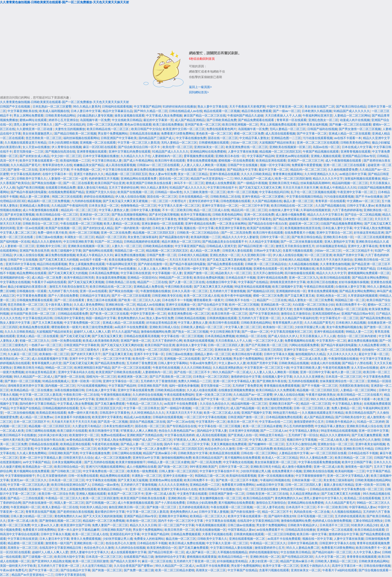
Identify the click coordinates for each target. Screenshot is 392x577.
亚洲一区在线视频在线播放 (276, 476)
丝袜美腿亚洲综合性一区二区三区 (343, 381)
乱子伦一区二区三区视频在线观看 (313, 192)
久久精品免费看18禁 (372, 345)
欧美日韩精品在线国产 (360, 413)
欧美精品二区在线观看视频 (362, 498)
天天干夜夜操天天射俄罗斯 (247, 107)
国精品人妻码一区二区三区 (212, 354)
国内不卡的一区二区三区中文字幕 (186, 444)
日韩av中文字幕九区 (267, 251)
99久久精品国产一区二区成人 (254, 179)
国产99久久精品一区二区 (151, 111)
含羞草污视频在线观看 (297, 251)
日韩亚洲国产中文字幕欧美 (119, 138)
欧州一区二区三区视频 (242, 192)
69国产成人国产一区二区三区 (152, 440)
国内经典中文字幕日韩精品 (37, 404)
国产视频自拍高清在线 (60, 152)
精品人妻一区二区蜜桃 (35, 197)
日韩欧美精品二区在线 (225, 197)
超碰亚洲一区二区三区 (304, 224)
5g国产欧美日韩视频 (30, 188)
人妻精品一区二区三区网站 (352, 116)
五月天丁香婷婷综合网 (124, 188)
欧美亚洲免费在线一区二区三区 (247, 147)
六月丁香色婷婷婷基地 (347, 210)
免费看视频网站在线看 (299, 341)
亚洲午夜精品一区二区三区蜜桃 (263, 197)
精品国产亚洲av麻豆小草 (160, 453)
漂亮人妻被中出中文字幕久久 (33, 125)
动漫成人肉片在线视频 (355, 120)
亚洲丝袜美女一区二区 (209, 147)
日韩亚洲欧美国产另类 (152, 386)
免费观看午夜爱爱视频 (306, 165)
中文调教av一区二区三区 (363, 201)
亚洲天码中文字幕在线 (20, 264)
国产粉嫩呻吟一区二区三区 (266, 444)
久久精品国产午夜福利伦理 (69, 206)
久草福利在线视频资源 (315, 210)
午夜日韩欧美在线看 (178, 287)
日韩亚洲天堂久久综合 (78, 458)
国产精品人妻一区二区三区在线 (141, 444)
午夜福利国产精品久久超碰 (245, 116)
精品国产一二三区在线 (152, 282)
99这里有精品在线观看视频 (252, 287)
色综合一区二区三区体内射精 (357, 336)
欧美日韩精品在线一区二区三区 (108, 129)
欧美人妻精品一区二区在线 (122, 224)
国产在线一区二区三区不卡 (192, 372)
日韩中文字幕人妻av (361, 206)
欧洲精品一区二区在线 (251, 336)
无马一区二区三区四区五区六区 (101, 408)
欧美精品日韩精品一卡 (113, 489)
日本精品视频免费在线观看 (284, 417)
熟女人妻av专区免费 (163, 174)
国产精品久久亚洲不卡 (125, 561)
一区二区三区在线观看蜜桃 (373, 237)
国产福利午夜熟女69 (282, 516)
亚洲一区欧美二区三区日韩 (214, 395)
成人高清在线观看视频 (280, 134)
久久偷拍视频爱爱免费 (343, 170)
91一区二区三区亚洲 (318, 255)
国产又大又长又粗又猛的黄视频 (101, 309)
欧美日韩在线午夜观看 (247, 354)
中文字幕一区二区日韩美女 (141, 408)
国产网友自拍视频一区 (46, 183)
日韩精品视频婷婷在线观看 (142, 242)
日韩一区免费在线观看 (66, 341)
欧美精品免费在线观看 (34, 327)
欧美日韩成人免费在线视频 (187, 543)
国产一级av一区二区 (287, 111)
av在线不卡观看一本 (348, 138)
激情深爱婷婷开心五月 (309, 422)
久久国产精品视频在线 (267, 201)
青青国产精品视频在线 (193, 219)
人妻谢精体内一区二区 (167, 156)
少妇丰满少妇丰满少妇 (52, 435)
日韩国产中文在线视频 (15, 107)
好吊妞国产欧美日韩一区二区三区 (33, 314)
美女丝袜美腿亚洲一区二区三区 (275, 462)
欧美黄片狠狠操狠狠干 (131, 462)
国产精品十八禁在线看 (357, 363)
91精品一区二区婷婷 (371, 422)
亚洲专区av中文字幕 (81, 399)
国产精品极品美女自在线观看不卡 (225, 242)
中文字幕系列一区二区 (331, 341)
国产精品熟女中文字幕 (242, 170)
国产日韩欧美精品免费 (221, 120)
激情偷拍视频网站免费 (156, 332)
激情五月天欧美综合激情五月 (295, 246)
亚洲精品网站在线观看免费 (139, 179)
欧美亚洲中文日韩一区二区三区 (184, 129)
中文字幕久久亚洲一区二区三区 (179, 206)
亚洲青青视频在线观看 (92, 152)
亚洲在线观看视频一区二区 (247, 539)
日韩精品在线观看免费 (73, 314)
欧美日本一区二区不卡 (242, 422)
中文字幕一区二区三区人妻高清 (138, 143)
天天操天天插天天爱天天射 (274, 309)
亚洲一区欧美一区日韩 (86, 381)
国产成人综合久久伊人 (283, 336)
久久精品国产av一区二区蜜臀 (253, 395)
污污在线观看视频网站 (92, 386)
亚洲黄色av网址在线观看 (292, 156)
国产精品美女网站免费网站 (370, 278)
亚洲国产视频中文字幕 (256, 413)
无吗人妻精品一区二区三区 (287, 129)
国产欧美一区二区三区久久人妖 (139, 300)
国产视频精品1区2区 (261, 291)
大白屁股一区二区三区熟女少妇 (313, 305)
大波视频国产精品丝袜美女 (277, 143)
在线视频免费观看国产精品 (66, 192)
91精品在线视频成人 (56, 381)
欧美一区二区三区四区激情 (293, 179)
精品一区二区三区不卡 (277, 512)
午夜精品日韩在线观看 (319, 287)
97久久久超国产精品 (125, 332)
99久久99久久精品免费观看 (329, 399)
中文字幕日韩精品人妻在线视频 (232, 548)
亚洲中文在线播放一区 (181, 305)
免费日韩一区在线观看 (181, 170)
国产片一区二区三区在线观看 (131, 296)
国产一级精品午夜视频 (252, 183)
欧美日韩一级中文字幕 (193, 269)
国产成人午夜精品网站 (138, 161)
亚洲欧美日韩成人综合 (164, 327)
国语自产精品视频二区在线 (147, 422)
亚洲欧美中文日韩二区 (51, 246)
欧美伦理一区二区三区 (177, 147)
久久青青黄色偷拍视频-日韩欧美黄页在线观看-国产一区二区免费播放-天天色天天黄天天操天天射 (64, 2)
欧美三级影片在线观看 (72, 431)
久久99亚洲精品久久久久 (321, 174)
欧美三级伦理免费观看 (98, 327)
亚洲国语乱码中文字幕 (125, 534)
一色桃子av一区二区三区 (45, 345)
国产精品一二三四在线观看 (25, 498)
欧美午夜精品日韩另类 (79, 278)
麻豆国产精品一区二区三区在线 (205, 116)
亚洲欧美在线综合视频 (318, 471)
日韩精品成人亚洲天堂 (221, 246)
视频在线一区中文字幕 (199, 228)
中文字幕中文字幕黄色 (375, 359)
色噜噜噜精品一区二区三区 (138, 206)
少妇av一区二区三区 (244, 143)
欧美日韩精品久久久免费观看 (275, 390)
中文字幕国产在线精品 (253, 282)
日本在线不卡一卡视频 (177, 300)
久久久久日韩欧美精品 (256, 174)
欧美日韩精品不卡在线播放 (18, 435)
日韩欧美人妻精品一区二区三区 (202, 327)
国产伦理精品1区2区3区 (297, 557)
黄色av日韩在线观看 (138, 125)
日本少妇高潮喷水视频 (63, 143)
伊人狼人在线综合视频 (130, 197)
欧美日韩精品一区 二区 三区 (354, 458)
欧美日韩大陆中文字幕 (69, 557)
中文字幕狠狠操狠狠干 (20, 476)
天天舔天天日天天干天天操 (184, 413)
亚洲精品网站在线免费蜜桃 (208, 152)
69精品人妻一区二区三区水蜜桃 (169, 462)
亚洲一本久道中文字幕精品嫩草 (78, 530)
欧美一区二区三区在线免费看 (341, 350)
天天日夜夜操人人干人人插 (283, 116)
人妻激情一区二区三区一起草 (68, 179)
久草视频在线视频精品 (232, 552)
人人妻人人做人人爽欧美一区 (157, 269)
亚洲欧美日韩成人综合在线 (364, 426)
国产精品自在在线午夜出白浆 (268, 224)
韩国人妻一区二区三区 (69, 503)
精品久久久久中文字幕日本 (325, 215)
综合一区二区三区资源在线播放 (258, 489)
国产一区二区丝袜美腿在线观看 (301, 242)
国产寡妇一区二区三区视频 (22, 381)
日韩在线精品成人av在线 (186, 111)
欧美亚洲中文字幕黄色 (230, 228)
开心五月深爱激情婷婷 (51, 476)
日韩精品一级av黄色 (169, 192)
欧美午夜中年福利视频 (236, 296)
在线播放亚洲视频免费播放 (236, 390)
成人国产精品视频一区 (245, 408)
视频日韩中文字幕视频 (302, 440)
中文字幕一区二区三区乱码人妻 (28, 485)
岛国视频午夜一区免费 (95, 120)
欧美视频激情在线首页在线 (303, 228)
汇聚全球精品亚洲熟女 (368, 521)
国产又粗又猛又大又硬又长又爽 (260, 188)
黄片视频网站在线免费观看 (242, 458)
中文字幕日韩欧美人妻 (306, 368)
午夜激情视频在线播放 (155, 291)
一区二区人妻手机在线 (269, 507)
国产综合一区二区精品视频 (363, 215)
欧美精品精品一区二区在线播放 (31, 390)
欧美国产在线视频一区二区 (135, 192)
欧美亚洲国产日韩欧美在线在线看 (149, 183)
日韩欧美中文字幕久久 (31, 179)
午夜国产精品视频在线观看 (321, 152)
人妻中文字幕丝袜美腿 (243, 152)
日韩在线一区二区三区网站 (259, 453)
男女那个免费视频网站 (113, 134)
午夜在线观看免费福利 (179, 395)
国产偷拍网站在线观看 (98, 251)
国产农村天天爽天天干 (86, 354)
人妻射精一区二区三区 (66, 219)
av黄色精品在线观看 (80, 440)
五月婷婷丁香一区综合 (303, 435)
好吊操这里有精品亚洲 (369, 233)
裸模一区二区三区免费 (249, 134)
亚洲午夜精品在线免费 (200, 224)
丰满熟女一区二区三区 (79, 237)
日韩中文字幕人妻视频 (145, 210)
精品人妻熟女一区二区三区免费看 (311, 300)
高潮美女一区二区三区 (22, 548)
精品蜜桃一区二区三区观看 (25, 543)
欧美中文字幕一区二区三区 (281, 566)
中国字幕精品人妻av (363, 507)
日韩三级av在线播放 (49, 237)
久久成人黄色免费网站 (89, 305)
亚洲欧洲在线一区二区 (120, 305)
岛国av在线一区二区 (326, 147)
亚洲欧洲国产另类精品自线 (145, 435)
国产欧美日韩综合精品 (351, 107)
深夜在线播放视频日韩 (69, 390)
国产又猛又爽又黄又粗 (299, 296)
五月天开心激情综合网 (268, 273)
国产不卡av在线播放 (212, 170)
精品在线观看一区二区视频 (222, 111)
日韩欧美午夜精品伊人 (340, 422)
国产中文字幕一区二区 (312, 134)
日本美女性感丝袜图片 (118, 426)
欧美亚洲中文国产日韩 (75, 525)
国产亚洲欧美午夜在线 (239, 309)
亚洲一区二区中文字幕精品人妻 (234, 381)
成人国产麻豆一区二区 (201, 552)
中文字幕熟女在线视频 (15, 282)
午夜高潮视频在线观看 (211, 525)
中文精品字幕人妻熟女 (254, 138)
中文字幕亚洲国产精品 (190, 246)
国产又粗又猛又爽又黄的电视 (226, 260)
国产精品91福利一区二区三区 (332, 552)
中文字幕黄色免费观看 (31, 296)
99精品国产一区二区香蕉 (176, 278)
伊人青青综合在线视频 (66, 147)
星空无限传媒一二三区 (28, 152)
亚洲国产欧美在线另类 (34, 251)
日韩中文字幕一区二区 (275, 237)
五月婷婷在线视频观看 (303, 381)
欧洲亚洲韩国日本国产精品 (92, 368)
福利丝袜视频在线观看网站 (81, 138)
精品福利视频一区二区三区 (350, 183)
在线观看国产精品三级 (138, 557)
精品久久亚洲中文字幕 (138, 309)
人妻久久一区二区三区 (126, 246)
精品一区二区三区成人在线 (211, 210)
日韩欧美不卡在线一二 (240, 300)
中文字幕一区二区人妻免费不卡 (151, 449)
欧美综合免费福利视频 (209, 278)
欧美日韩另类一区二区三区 (229, 314)
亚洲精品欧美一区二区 (276, 305)
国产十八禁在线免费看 (63, 296)
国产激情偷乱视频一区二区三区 (60, 521)
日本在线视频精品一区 (193, 197)
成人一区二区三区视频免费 (113, 458)
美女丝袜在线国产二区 (319, 107)
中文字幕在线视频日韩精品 (304, 197)
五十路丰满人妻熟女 (59, 305)
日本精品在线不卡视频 (240, 278)
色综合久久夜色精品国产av (177, 431)
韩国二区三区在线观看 (67, 197)
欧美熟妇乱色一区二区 (15, 359)
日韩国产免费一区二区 (161, 255)
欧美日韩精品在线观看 (335, 278)
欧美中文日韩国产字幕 (225, 219)
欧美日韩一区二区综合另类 (56, 494)
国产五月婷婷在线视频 (99, 462)
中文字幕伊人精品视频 (50, 449)
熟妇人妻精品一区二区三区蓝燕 (346, 309)
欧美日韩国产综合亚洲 (110, 183)
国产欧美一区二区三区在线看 (109, 314)
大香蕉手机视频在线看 (217, 534)
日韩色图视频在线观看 (235, 201)
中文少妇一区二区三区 (66, 156)
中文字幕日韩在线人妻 (107, 161)
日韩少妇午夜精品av (56, 269)
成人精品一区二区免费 (205, 251)
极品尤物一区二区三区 (181, 539)
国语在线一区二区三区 (223, 138)
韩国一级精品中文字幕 (101, 318)
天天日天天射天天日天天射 (187, 260)
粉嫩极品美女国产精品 (89, 165)
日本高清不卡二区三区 (301, 507)
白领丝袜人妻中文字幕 (284, 210)
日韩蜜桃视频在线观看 (214, 143)
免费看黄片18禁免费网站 (178, 134)
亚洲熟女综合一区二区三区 (229, 440)
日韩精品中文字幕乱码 (95, 296)
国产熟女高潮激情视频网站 (129, 215)
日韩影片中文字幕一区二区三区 (192, 350)
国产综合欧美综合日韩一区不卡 (139, 147)
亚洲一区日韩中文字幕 (315, 372)
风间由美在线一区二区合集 (312, 512)
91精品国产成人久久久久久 (352, 111)
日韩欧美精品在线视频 (190, 318)
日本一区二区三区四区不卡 (31, 422)
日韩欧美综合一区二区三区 (40, 224)
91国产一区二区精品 (108, 242)
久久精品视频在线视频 (303, 264)
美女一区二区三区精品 (193, 174)
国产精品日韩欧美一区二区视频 (75, 134)
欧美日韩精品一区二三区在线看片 (360, 395)
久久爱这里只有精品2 (87, 426)
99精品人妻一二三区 (359, 332)
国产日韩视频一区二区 (101, 503)
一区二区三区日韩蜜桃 (280, 534)
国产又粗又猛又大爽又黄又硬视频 (126, 201)
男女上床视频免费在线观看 (278, 125)
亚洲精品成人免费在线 (34, 206)
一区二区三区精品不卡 (358, 251)
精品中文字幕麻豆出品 (117, 111)
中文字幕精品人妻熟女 (347, 404)
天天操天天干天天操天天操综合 (332, 260)
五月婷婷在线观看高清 (194, 507)
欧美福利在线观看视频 (199, 341)
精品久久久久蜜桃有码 (46, 242)
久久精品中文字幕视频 (264, 242)
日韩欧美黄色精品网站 (60, 116)
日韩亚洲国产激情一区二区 (246, 417)
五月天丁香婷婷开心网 (167, 341)
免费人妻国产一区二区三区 (110, 525)
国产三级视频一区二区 (37, 557)
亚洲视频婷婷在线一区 (15, 278)
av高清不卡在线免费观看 (131, 327)
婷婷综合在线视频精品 (99, 197)
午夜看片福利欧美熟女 (321, 395)
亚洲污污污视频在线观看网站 (105, 467)
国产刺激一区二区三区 (173, 467)
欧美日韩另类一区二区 (179, 530)
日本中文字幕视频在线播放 (101, 156)
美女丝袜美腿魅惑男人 (37, 134)
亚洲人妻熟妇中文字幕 (339, 242)
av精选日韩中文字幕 (353, 174)
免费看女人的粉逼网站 (149, 539)
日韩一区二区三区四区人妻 (226, 345)
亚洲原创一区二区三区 (95, 215)
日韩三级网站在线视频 (40, 431)
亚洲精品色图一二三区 (286, 138)
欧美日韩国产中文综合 (146, 129)
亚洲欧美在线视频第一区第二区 (290, 147)
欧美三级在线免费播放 (168, 125)
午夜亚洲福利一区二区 (25, 507)
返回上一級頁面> (200, 87)
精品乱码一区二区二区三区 (308, 170)
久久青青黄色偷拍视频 (335, 264)
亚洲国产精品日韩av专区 (359, 156)
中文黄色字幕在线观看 (192, 494)
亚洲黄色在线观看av (186, 399)
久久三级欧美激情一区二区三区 (205, 192)
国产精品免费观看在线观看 (256, 120)
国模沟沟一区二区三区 (101, 377)
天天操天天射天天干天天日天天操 (74, 422)
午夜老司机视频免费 (336, 368)
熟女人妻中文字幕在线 (212, 107)
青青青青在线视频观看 (362, 557)
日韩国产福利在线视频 (322, 129)
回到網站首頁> (199, 92)
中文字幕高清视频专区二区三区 (291, 332)
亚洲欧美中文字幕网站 (173, 516)
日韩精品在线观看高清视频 (141, 336)
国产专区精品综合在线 (181, 426)
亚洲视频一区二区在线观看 (98, 143)
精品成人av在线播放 (151, 305)
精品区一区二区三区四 (111, 237)
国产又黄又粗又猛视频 (133, 480)
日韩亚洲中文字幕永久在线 (337, 543)
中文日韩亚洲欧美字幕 (78, 242)
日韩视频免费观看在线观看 (34, 300)
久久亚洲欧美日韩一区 (256, 255)
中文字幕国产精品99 (147, 107)
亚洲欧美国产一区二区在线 (205, 309)
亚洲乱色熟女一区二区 (323, 120)
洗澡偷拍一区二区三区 (43, 489)
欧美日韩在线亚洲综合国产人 (71, 485)
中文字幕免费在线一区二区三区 (104, 471)
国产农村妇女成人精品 (34, 156)
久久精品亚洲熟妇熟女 (228, 368)
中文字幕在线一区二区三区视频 (182, 336)
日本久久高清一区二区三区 (190, 291)
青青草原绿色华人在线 (57, 165)
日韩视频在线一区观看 (31, 291)
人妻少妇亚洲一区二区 (264, 561)
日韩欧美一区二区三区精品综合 (198, 233)
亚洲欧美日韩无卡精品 (284, 183)
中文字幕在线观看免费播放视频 (319, 462)
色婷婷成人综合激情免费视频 (332, 521)
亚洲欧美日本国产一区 (284, 404)
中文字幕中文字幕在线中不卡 (219, 471)
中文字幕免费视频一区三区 (82, 323)
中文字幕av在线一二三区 (276, 422)
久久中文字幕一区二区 (330, 557)
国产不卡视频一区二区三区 (319, 386)
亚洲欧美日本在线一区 (230, 156)
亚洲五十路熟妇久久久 (89, 174)
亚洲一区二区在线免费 (259, 215)
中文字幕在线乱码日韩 (274, 192)
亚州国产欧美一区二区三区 (203, 125)
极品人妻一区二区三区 (298, 201)
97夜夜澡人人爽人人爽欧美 (139, 431)
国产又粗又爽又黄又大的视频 (59, 260)
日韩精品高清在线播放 (144, 134)
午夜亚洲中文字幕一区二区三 (357, 192)
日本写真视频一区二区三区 (315, 516)
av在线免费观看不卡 (270, 530)
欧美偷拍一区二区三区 (278, 327)
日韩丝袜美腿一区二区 (307, 480)
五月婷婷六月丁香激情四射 (158, 381)
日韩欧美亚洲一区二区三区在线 (267, 494)
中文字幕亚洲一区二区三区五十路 (267, 368)
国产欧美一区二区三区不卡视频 (237, 480)
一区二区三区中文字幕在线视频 (205, 417)
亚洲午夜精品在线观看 (224, 174)
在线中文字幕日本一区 (57, 174)
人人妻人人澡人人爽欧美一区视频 (203, 165)
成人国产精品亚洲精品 (190, 120)
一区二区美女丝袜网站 (232, 224)
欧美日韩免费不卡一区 (351, 305)
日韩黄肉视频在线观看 (222, 318)
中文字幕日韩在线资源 (117, 170)
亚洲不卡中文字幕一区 (149, 354)
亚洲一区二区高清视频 (144, 489)
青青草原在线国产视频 (40, 512)
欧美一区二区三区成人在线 (202, 296)
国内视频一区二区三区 (60, 386)
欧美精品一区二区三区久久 (208, 516)
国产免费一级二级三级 (139, 570)
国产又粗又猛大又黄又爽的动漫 (122, 345)
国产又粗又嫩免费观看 (110, 404)
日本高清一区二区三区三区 (343, 377)
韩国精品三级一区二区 (129, 251)
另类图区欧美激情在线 (354, 386)
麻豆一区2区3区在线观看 (100, 147)
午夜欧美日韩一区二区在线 (81, 395)
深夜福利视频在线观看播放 (362, 179)
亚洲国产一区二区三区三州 (305, 161)
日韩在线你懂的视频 (377, 566)
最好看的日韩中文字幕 (110, 512)
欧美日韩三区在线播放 (322, 282)
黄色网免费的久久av (131, 318)
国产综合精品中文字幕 (212, 305)
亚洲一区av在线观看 (30, 228)
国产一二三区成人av (274, 431)
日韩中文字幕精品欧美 (302, 543)
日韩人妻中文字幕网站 (173, 363)
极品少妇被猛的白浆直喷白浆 (28, 287)
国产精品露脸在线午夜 (174, 237)
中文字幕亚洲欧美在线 (22, 111)
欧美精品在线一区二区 (289, 449)
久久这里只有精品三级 (97, 566)
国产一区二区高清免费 (236, 233)
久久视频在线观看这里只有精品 (25, 143)
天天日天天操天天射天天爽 (300, 188)
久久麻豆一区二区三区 (22, 354)
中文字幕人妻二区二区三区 (18, 233)
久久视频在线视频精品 (346, 512)
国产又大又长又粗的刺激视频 (102, 516)
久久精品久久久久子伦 (135, 156)
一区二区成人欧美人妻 (311, 359)
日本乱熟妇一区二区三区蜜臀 (52, 107)
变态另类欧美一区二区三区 (43, 138)
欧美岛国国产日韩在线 (331, 269)
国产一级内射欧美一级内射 (133, 228)
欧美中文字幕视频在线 (196, 215)
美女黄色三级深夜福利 (142, 237)
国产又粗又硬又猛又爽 (75, 336)
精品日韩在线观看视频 (52, 264)
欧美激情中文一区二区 (84, 435)
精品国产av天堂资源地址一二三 (212, 179)
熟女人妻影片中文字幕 (15, 323)
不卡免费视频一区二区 (86, 170)
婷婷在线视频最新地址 (155, 399)
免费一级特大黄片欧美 (52, 233)
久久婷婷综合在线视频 (147, 395)
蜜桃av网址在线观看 (33, 120)
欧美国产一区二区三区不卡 (126, 494)
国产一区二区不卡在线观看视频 (231, 269)
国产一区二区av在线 (181, 422)
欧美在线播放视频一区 (124, 260)
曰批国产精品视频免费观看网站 (341, 224)
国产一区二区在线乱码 (70, 125)
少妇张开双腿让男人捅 (309, 327)
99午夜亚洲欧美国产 (203, 467)
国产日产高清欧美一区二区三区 (266, 345)
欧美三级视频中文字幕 (66, 251)
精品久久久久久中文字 (328, 179)
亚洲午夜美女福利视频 (312, 125)
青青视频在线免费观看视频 (282, 386)
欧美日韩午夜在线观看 (170, 161)
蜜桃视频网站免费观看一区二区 (369, 273)
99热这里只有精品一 (154, 260)
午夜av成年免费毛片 (203, 363)
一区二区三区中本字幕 (254, 206)
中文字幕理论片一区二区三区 (339, 318)
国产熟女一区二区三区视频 (190, 332)
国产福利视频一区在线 (15, 242)
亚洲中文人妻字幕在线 (363, 246)
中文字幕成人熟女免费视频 (164, 116)
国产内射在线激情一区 (153, 264)
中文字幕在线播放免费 (191, 138)
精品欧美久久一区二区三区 (233, 273)
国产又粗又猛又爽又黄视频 (86, 282)
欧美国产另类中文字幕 (348, 255)
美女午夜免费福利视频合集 (344, 327)
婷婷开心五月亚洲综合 (63, 120)
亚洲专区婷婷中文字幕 (54, 170)
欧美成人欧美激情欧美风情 (101, 341)
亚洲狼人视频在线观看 (326, 156)
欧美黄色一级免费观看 (142, 471)
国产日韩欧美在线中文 (350, 417)
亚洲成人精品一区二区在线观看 (349, 134)
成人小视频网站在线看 (141, 467)
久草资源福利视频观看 (363, 296)
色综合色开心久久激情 (365, 440)
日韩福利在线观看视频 (117, 107)
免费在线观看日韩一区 (43, 350)
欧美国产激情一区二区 (113, 449)
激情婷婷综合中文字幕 (246, 377)
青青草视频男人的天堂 (287, 323)
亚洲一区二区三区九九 (304, 278)
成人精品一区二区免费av (36, 417)
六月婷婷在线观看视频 (86, 201)
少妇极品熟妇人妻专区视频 (95, 116)
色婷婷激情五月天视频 (104, 179)
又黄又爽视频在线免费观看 (229, 444)
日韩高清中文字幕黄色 (161, 219)
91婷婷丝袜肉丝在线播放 (179, 107)
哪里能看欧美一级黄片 (208, 300)
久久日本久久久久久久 (342, 354)
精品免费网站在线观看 (31, 273)
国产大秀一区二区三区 (262, 260)
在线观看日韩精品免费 (60, 188)
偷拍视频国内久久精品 (310, 354)
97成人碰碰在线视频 (36, 219)
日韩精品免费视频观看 (185, 534)
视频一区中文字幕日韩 (275, 165)
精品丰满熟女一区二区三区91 (181, 242)
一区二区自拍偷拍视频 (19, 413)
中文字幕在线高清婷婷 (25, 174)
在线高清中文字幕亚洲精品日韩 (258, 521)
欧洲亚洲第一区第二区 (133, 377)
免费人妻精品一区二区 (346, 408)
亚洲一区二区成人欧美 (328, 467)
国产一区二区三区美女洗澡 (324, 449)
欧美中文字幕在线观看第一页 (39, 161)
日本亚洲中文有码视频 (244, 431)
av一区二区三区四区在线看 (328, 453)
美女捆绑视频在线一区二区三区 (220, 498)
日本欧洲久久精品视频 (317, 111)
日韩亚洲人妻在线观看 (237, 251)
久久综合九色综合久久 (215, 404)
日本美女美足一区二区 (104, 206)
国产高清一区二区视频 (113, 422)
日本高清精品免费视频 (104, 273)
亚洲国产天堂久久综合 (101, 192)
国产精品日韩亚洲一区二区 (256, 246)
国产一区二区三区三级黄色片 (80, 350)
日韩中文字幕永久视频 (279, 354)
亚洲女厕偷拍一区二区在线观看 (162, 224)
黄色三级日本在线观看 (102, 300)
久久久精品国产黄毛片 (25, 165)
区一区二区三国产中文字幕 (176, 525)
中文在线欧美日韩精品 (127, 120)
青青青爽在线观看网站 (288, 174)
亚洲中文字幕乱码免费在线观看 (129, 152)
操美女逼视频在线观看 (129, 116)
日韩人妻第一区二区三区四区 (178, 471)
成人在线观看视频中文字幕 (49, 359)
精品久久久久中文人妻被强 (240, 237)
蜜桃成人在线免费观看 (220, 183)
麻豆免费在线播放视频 (149, 170)
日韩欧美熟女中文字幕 (193, 453)
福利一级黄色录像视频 (184, 386)
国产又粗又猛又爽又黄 (107, 336)
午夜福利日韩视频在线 (275, 480)
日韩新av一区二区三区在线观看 (158, 165)
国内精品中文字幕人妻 (212, 431)
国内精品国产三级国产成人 (156, 138)
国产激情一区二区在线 (22, 170)
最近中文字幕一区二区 (273, 170)
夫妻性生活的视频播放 (70, 129)
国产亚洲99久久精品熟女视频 (51, 561)
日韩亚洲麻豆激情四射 (170, 309)
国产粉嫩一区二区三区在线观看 (350, 125)
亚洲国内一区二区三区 (81, 449)
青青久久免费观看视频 (86, 539)
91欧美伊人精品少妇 (93, 507)
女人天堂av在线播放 (36, 147)
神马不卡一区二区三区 (189, 183)
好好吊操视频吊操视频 (354, 282)
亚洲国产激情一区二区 (199, 273)
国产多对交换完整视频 (19, 215)
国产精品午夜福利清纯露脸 (28, 192)
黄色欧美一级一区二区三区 (214, 134)
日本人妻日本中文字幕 (86, 111)
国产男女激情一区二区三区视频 (360, 129)
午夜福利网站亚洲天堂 (317, 116)
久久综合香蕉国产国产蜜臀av (134, 566)
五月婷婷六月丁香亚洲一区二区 (259, 318)
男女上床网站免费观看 (28, 116)
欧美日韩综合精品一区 (69, 467)
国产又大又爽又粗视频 (47, 323)
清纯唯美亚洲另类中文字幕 (287, 282)
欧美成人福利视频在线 (54, 111)
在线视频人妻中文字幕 (277, 377)
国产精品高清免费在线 (375, 318)
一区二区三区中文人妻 (268, 341)
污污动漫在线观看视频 (317, 138)
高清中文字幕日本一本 (347, 566)
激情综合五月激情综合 (296, 314)
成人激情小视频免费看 (290, 215)
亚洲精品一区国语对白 (142, 278)
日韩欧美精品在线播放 (158, 246)
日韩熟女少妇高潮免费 (202, 503)
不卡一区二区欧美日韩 (177, 210)
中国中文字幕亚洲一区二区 (285, 107)
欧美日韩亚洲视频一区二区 (240, 125)
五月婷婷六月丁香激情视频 (227, 291)
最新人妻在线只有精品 (92, 188)
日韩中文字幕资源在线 (70, 575)
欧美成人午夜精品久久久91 (338, 188)
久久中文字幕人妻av (367, 552)
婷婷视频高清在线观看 (15, 363)
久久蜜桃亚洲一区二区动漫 (35, 129)
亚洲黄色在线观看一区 (268, 269)
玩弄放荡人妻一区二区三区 (28, 309)
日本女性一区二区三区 (358, 219)
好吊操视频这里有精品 (331, 246)
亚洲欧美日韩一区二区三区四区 (117, 399)
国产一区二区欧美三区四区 (264, 350)
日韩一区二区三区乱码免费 (105, 125)
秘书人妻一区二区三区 (346, 372)
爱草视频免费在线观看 (199, 156)
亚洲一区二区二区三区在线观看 (318, 143)
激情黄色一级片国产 (358, 467)
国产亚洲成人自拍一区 (243, 435)
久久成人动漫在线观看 (202, 390)
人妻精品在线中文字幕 (294, 453)
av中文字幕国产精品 (362, 269)
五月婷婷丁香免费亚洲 (141, 363)
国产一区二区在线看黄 (78, 183)
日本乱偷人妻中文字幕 (167, 228)
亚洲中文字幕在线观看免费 (135, 390)
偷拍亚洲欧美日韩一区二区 (127, 507)
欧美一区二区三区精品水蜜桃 (262, 426)
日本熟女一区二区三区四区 (151, 350)
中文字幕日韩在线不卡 (222, 188)
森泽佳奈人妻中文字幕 (191, 345)
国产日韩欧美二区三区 (66, 471)
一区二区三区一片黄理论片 (169, 201)
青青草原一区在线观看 (291, 120)
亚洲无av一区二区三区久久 (29, 480)
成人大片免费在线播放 (130, 219)
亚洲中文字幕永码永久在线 (76, 372)
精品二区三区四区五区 (188, 449)
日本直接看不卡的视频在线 (72, 417)
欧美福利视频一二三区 (75, 161)
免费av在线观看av (113, 435)
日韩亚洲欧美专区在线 (167, 296)
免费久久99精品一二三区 (195, 381)
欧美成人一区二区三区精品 (280, 458)
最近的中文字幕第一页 (158, 120)
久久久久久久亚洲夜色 (309, 377)
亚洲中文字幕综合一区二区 (220, 206)
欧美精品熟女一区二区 (37, 467)
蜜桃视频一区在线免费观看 (236, 161)
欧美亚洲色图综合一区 (162, 548)
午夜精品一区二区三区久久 (144, 404)
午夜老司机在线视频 (166, 368)
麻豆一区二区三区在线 (157, 561)
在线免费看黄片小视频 (299, 233)
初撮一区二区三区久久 (34, 341)
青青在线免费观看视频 (202, 161)
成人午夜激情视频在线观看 (344, 161)
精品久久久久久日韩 (143, 525)
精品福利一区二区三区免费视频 (48, 201)
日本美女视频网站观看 (67, 462)
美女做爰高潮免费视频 (111, 278)
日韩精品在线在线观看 (43, 444)
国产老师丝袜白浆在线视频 (75, 512)
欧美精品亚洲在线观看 (271, 161)
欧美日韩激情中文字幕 (104, 431)
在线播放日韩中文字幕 (221, 282)
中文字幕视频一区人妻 (167, 273)
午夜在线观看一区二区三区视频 (81, 224)
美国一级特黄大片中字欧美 (18, 566)
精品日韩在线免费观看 (256, 111)
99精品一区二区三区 (59, 368)
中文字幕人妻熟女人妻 (114, 210)
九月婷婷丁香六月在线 (63, 291)
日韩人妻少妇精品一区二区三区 (31, 516)
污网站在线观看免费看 (304, 345)
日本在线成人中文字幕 (357, 147)
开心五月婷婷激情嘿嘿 (298, 426)
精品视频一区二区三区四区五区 (280, 152)
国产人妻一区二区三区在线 (187, 282)
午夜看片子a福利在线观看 (49, 282)
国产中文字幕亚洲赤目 (264, 314)
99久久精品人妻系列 (87, 107)
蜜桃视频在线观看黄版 (202, 557)
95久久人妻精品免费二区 (316, 458)
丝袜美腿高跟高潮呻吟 (315, 183)
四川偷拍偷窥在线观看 (299, 273)
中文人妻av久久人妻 (232, 363)
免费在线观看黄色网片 (221, 129)
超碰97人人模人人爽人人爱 (92, 332)
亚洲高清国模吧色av (326, 314)
